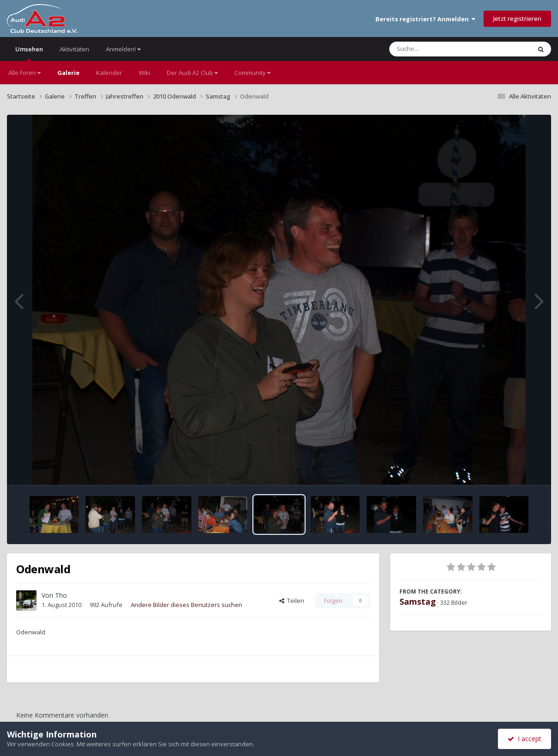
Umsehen (29, 53)
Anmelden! (123, 49)
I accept (524, 739)
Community (252, 73)
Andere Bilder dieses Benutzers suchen (187, 605)
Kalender (109, 73)
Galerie (68, 73)
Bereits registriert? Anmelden (425, 19)
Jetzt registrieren (517, 19)
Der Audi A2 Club (192, 73)
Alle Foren (25, 73)
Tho (61, 595)
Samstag (418, 601)
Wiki (144, 73)
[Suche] (441, 49)
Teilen (292, 601)
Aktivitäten (74, 49)
